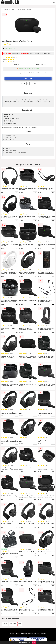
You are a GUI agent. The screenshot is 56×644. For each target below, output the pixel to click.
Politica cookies (41, 634)
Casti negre (13, 624)
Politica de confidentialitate (29, 634)
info (17, 192)
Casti (13, 9)
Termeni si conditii (15, 634)
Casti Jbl (29, 9)
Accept (34, 643)
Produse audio (6, 9)
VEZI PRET (28, 79)
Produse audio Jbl (21, 9)
